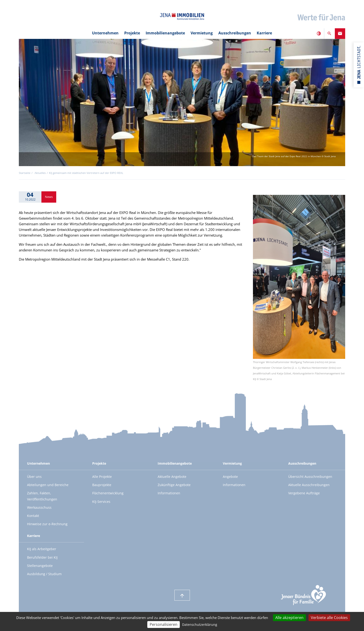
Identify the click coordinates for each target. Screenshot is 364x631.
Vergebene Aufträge (304, 493)
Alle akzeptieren (289, 618)
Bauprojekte (102, 485)
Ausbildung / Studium (44, 574)
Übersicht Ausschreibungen (310, 477)
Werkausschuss (39, 507)
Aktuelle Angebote (172, 477)
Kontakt (33, 516)
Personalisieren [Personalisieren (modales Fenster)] (164, 624)
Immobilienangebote (165, 33)
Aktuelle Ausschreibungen (309, 485)
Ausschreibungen (235, 33)
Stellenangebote (40, 566)
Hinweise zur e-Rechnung (47, 524)
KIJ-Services (101, 502)
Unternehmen (105, 33)
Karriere (264, 33)
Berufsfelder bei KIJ (42, 557)
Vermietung (202, 33)
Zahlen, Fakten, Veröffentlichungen (42, 496)
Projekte (132, 33)
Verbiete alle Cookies (329, 618)
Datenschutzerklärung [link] (200, 625)
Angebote (230, 477)
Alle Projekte (102, 477)
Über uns (34, 477)
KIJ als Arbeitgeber (42, 549)
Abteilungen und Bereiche (48, 485)
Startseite (25, 173)
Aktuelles (40, 173)
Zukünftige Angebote (174, 485)
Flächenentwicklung (108, 493)
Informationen (169, 493)
